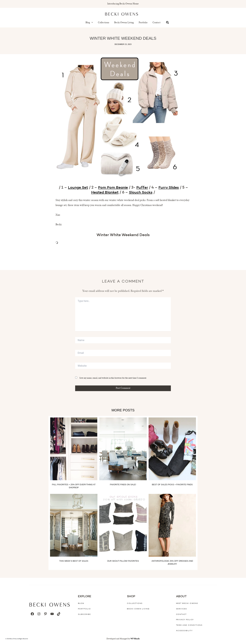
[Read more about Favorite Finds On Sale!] (123, 449)
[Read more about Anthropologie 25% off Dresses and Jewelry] (172, 525)
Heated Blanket (104, 193)
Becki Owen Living (138, 609)
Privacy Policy (185, 620)
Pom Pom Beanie (113, 188)
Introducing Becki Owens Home (123, 4)
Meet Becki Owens (187, 603)
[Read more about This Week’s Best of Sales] (74, 525)
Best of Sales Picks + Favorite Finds (172, 484)
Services (182, 609)
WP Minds (135, 639)
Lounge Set (77, 188)
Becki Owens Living (124, 23)
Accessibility (184, 631)
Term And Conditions (189, 625)
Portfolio (143, 23)
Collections (104, 23)
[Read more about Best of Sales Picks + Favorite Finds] (172, 449)
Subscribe (84, 614)
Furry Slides (170, 188)
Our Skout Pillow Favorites (123, 561)
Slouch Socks (141, 193)
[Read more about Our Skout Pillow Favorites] (123, 525)
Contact (156, 23)
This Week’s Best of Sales (74, 561)
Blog (89, 23)
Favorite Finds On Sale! (123, 484)
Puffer (142, 188)
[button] (91, 23)
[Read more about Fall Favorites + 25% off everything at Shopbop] (74, 449)
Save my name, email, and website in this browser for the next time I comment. (113, 378)
